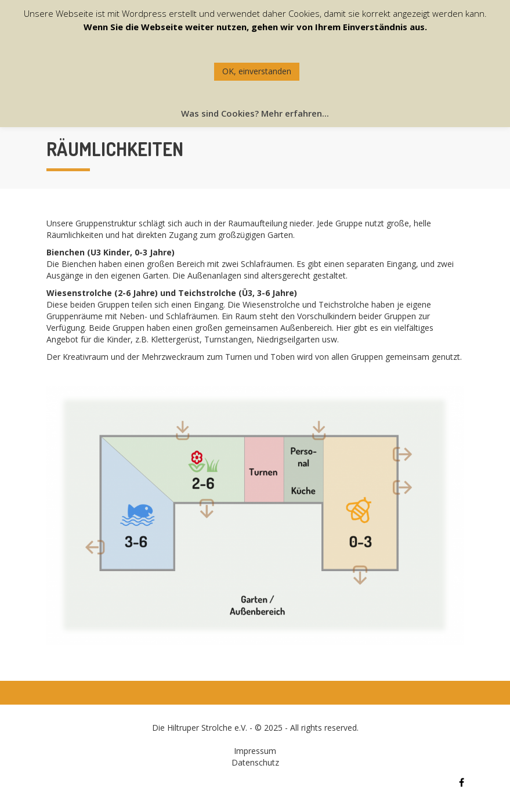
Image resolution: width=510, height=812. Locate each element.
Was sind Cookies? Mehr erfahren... (255, 113)
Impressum (255, 751)
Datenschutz (255, 762)
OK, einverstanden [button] (257, 71)
